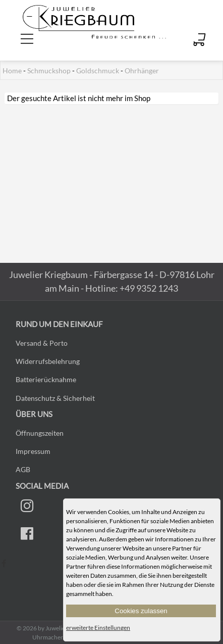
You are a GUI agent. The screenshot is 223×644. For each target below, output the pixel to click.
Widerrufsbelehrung (48, 361)
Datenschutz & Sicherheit (55, 398)
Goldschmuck (98, 71)
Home (12, 71)
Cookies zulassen (141, 611)
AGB (23, 469)
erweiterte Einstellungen (98, 628)
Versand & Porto (42, 343)
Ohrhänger (142, 71)
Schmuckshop (49, 71)
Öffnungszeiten (40, 433)
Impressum (33, 451)
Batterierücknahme (46, 379)
